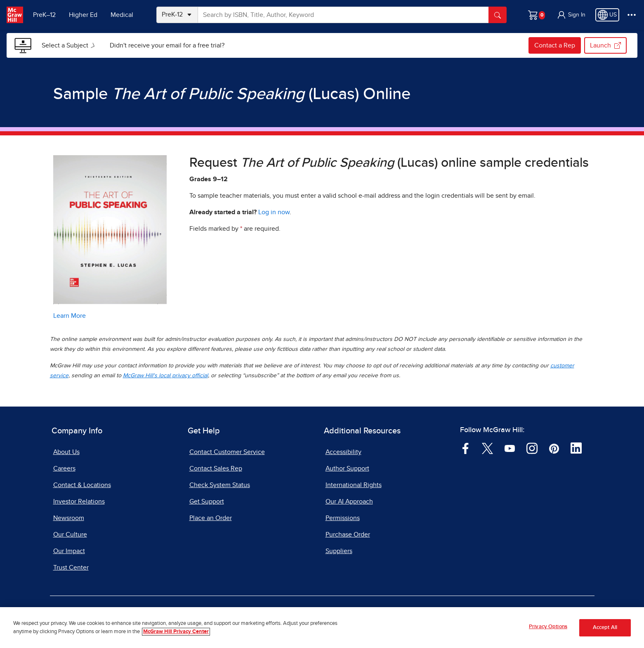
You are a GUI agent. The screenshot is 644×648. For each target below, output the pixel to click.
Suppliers (339, 551)
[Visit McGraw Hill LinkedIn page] (576, 448)
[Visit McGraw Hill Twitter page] (487, 448)
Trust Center (71, 568)
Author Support (347, 468)
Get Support (207, 501)
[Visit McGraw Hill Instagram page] (532, 448)
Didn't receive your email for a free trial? (167, 45)
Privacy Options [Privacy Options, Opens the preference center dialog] (548, 630)
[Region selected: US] (607, 15)
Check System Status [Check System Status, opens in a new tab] (220, 485)
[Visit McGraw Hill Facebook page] (466, 448)
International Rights (354, 485)
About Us (66, 452)
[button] (571, 15)
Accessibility (343, 452)
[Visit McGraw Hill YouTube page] (510, 448)
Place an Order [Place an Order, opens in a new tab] (211, 518)
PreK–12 (44, 15)
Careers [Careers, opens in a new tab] (64, 468)
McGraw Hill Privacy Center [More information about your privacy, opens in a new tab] (176, 635)
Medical (122, 15)
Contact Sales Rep (216, 468)
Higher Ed (83, 15)
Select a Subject (70, 45)
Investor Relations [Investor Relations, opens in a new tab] (79, 501)
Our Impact (69, 551)
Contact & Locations (82, 485)
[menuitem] (69, 45)
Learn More (70, 316)
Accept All (605, 630)
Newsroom (69, 518)
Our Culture (70, 534)
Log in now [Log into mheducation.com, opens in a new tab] (274, 212)
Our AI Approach (349, 501)
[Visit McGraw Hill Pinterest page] (554, 448)
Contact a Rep (555, 45)
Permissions (343, 518)
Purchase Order (348, 534)
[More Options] (632, 15)
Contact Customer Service (227, 452)
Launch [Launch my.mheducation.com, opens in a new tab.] (605, 45)
